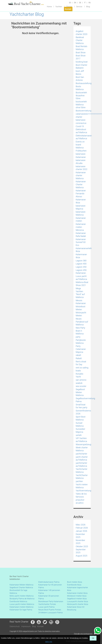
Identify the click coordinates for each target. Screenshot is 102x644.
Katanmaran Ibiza (81, 256)
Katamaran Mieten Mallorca (22, 585)
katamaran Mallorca (81, 213)
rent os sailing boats (82, 369)
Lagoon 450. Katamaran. (81, 272)
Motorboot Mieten (81, 308)
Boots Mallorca (80, 88)
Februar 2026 (82, 528)
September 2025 (81, 551)
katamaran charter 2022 (82, 168)
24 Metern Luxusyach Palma (51, 613)
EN (75, 3)
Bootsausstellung (84, 83)
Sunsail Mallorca (80, 424)
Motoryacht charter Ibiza (78, 604)
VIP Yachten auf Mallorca (81, 440)
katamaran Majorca (81, 207)
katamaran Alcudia (81, 162)
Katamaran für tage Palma (21, 610)
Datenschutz (15, 626)
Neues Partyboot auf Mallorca (82, 322)
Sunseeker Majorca (80, 430)
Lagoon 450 (81, 267)
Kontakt (68, 9)
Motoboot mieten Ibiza (77, 596)
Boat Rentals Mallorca (82, 48)
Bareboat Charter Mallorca (80, 40)
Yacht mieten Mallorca (82, 486)
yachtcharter (81, 454)
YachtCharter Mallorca (82, 477)
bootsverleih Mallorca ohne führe (81, 105)
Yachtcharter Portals (47, 604)
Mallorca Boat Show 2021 (82, 284)
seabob (79, 383)
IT (85, 3)
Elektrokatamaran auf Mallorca (84, 137)
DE (80, 3)
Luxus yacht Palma (47, 607)
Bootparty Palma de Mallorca (22, 599)
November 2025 (80, 542)
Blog (88, 6)
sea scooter (81, 386)
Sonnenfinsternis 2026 (83, 412)
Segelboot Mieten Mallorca (80, 392)
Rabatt (79, 358)
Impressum (26, 626)
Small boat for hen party (82, 406)
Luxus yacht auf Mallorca (81, 278)
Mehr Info (49, 642)
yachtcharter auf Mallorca (81, 464)
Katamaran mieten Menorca (81, 227)
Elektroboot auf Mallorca (81, 131)
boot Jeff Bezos (80, 73)
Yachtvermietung (83, 491)
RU (90, 3)
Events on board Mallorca (80, 145)
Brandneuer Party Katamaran (51, 601)
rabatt (78, 355)
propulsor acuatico (80, 501)
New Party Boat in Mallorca (80, 331)
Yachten (59, 6)
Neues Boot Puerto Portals (50, 610)
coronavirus (81, 123)
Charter (69, 6)
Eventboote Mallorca (19, 601)
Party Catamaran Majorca (81, 349)
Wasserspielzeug (83, 444)
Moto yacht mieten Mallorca (22, 596)
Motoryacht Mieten (81, 314)
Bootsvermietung (84, 111)
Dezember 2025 (80, 536)
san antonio (81, 380)
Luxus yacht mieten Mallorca (22, 604)
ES (70, 3)
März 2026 (81, 525)
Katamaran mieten (81, 219)
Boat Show (81, 52)
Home (49, 6)
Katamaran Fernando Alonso (81, 193)
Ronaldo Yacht (80, 375)
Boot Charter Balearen (82, 66)
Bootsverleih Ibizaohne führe (81, 95)
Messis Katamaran (81, 302)
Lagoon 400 (81, 264)
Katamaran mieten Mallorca (22, 607)
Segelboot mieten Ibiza (77, 599)
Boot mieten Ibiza (75, 582)
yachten (79, 481)
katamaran (81, 154)
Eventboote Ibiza (74, 585)
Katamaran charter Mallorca (81, 175)
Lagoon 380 (81, 261)
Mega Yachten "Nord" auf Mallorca (80, 293)
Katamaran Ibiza (81, 201)
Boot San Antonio (80, 79)
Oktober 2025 (82, 546)
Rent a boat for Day (81, 363)
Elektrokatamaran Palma (49, 582)
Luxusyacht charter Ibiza (78, 601)
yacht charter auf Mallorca (82, 458)
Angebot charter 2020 (82, 33)
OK (93, 638)
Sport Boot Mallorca (81, 418)
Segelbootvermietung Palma (85, 400)
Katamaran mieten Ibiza (77, 593)
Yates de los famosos (81, 495)
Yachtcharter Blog (27, 14)
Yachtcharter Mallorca (82, 471)
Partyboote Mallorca (81, 342)
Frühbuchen (81, 151)
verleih (79, 435)
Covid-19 (80, 126)
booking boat (82, 62)
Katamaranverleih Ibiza (84, 250)
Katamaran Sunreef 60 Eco (81, 242)
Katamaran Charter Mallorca (81, 184)
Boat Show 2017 (81, 57)
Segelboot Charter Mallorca (21, 587)
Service (79, 6)
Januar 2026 (81, 531)
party (78, 337)
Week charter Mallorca (82, 449)
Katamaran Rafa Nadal (81, 235)
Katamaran (81, 157)
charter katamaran (81, 118)
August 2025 (82, 556)
